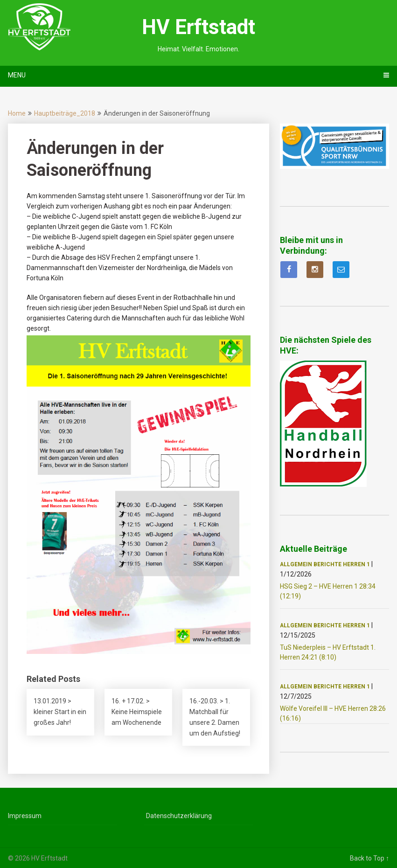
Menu (17, 75)
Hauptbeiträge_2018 (65, 113)
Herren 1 (356, 564)
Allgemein (296, 564)
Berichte (327, 564)
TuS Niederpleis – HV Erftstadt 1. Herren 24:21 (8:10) (328, 652)
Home (17, 113)
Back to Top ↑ (369, 858)
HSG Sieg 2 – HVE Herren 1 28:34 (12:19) (328, 591)
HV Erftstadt (198, 27)
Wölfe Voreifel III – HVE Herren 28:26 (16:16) (333, 713)
